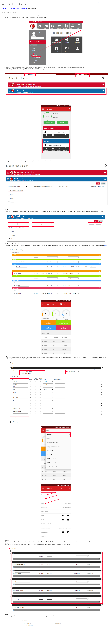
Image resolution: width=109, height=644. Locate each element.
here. (106, 245)
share (106, 3)
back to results (99, 3)
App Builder (24, 8)
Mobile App (5, 8)
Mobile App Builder (15, 8)
